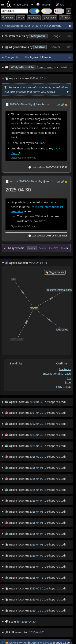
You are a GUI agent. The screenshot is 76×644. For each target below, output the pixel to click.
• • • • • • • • (38, 36)
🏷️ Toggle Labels (55, 272)
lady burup (63, 387)
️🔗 (63, 104)
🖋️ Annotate (67, 18)
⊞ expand (34, 18)
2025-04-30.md (19, 104)
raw (58, 104)
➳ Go (21, 18)
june (68, 382)
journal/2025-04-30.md (24, 181)
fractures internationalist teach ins (57, 373)
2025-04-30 (29, 622)
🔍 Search (8, 18)
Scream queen (45, 67)
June (41, 143)
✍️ (67, 104)
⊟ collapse (50, 18)
